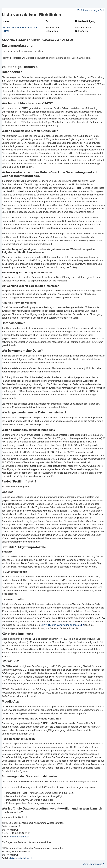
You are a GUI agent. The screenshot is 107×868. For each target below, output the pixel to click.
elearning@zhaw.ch (19, 837)
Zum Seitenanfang (94, 864)
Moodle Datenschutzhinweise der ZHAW (37, 41)
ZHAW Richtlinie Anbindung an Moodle (61, 625)
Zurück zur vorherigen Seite (91, 10)
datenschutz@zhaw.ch (21, 858)
